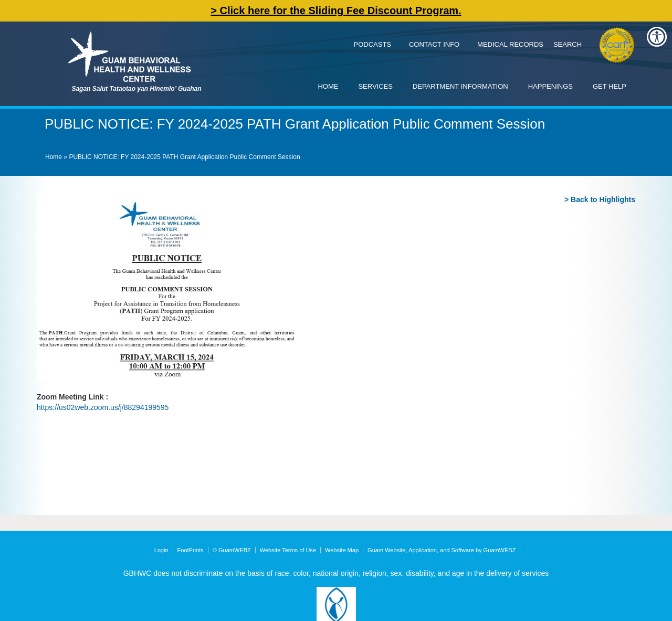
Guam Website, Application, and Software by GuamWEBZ (442, 550)
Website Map (342, 550)
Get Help (610, 86)
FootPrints (191, 550)
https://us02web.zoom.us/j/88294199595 (103, 407)
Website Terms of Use (288, 550)
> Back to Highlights (600, 199)
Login (161, 550)
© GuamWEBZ (232, 550)
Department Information (460, 86)
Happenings (550, 86)
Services (375, 86)
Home (328, 86)
